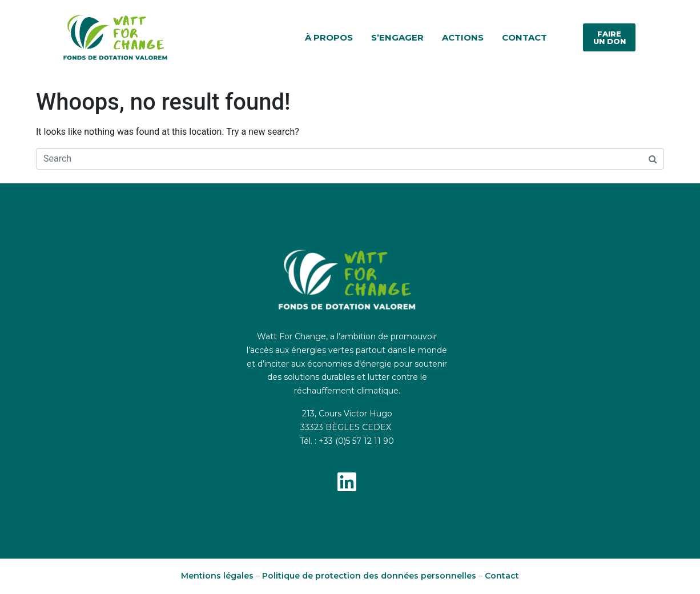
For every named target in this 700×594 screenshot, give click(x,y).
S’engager (397, 37)
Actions (463, 37)
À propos (329, 37)
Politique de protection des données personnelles (369, 576)
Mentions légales (217, 576)
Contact (524, 37)
